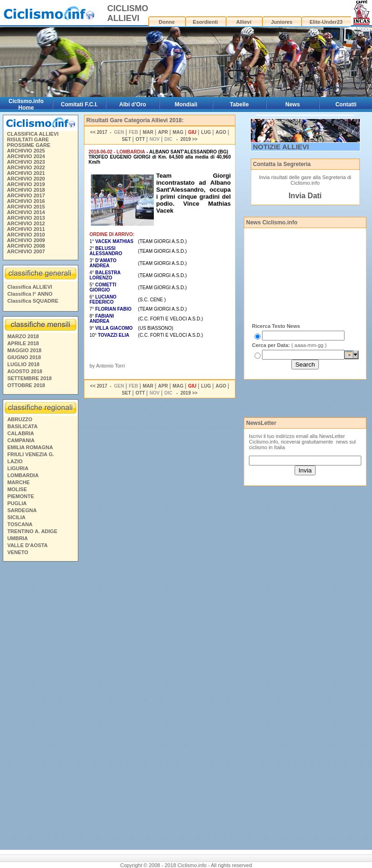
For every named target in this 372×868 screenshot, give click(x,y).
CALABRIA (21, 433)
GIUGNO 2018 (24, 357)
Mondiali (186, 104)
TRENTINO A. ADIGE (32, 531)
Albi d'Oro (133, 104)
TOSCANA (20, 524)
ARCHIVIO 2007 (26, 251)
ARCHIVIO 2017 (26, 195)
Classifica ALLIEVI (30, 287)
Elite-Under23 (326, 22)
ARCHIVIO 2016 (26, 201)
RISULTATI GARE (28, 139)
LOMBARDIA (23, 475)
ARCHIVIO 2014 (26, 212)
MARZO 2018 (23, 336)
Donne (167, 22)
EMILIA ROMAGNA (30, 447)
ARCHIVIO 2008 (26, 246)
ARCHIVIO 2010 (26, 235)
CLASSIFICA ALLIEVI (33, 134)
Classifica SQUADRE (33, 301)
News (293, 104)
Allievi (244, 22)
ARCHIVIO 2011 (26, 229)
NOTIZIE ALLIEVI (281, 147)
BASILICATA (23, 426)
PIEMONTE (21, 496)
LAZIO (15, 461)
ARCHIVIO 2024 (26, 156)
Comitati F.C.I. (79, 104)
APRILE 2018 (23, 343)
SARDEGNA (22, 510)
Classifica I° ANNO (30, 294)
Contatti (346, 104)
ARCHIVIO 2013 (26, 218)
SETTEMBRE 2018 (30, 378)
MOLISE (17, 489)
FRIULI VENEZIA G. (31, 454)
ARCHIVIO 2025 (26, 151)
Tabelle (239, 104)
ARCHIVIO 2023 (26, 162)
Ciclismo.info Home (26, 104)
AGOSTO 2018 (25, 371)
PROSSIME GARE (29, 145)
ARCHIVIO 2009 (26, 240)
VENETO (18, 552)
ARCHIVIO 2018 (26, 190)
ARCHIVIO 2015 (26, 207)
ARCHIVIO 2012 (26, 223)
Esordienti (206, 22)
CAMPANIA (21, 440)
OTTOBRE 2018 (26, 385)
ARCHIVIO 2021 (26, 173)
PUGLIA (17, 503)
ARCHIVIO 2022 (26, 167)
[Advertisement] (40, 707)
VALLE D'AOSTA (28, 545)
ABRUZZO (20, 419)
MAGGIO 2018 (24, 350)
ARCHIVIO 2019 (26, 184)
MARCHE (19, 482)
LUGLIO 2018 (24, 364)
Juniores (282, 22)
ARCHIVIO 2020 (26, 179)
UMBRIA (18, 538)
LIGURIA (18, 468)
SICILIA (17, 517)
